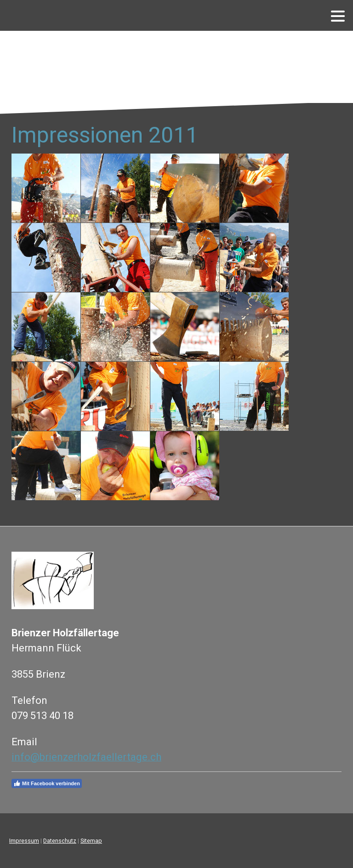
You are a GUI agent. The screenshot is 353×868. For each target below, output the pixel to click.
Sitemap (91, 841)
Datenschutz (60, 841)
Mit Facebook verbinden (47, 783)
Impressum (24, 841)
